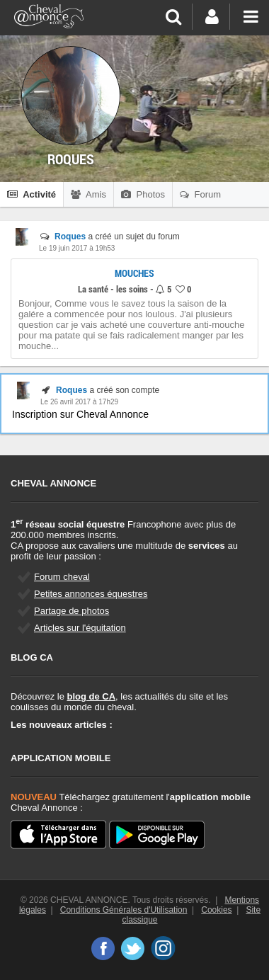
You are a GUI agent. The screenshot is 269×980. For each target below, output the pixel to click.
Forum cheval (62, 577)
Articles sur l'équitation (80, 628)
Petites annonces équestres (91, 594)
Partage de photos (71, 611)
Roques (70, 237)
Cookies (216, 910)
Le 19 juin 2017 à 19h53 (77, 248)
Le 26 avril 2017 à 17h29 (79, 402)
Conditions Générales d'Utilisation (124, 910)
